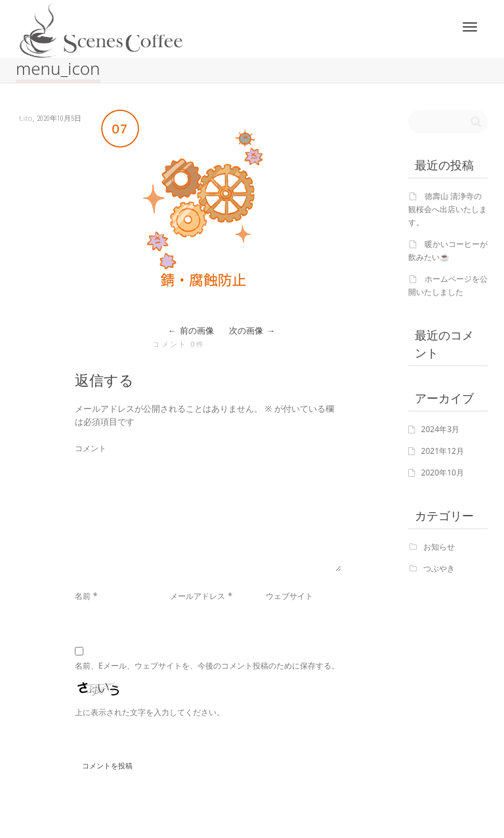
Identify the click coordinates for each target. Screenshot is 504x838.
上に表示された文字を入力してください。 (150, 712)
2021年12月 (443, 451)
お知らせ (439, 547)
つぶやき (439, 568)
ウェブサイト (289, 596)
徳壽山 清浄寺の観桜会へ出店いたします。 (448, 209)
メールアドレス (198, 596)
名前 (83, 596)
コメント (91, 448)
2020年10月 (443, 473)
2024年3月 (441, 429)
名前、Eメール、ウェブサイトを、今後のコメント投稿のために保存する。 (207, 666)
